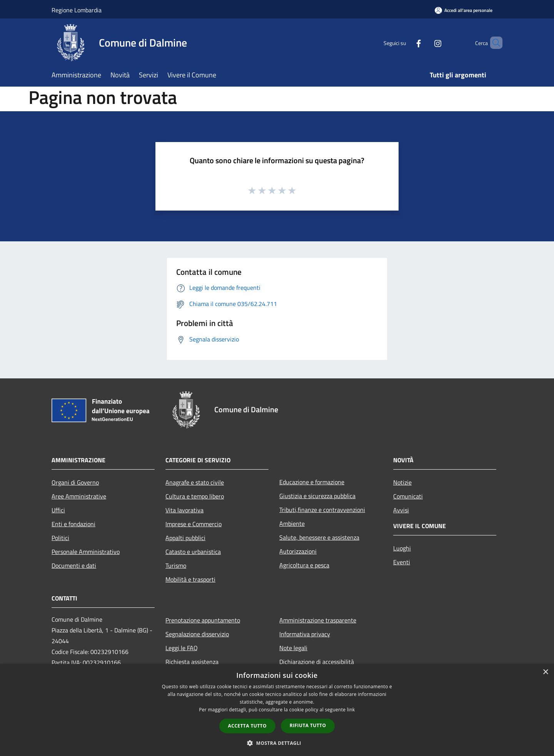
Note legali (293, 648)
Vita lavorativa (184, 510)
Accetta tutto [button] (247, 726)
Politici (60, 538)
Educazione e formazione (312, 482)
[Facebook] (405, 43)
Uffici (58, 510)
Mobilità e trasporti (190, 579)
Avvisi (401, 510)
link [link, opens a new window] (351, 710)
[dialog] (277, 710)
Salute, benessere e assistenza (319, 537)
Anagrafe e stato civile (195, 482)
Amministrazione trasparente (318, 620)
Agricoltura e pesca (304, 565)
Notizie (402, 482)
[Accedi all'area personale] (464, 10)
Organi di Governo (75, 482)
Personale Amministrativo (86, 552)
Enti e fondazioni (73, 524)
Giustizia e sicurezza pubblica (317, 496)
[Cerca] (493, 43)
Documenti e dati (74, 565)
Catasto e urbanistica (193, 552)
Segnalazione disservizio (197, 634)
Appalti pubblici (185, 538)
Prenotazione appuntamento (203, 620)
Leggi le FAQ (182, 648)
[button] (277, 743)
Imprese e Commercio (194, 524)
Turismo (176, 565)
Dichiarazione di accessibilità (317, 662)
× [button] (545, 672)
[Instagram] (425, 43)
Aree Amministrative (79, 496)
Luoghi (402, 548)
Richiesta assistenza (192, 662)
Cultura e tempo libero (195, 496)
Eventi (402, 562)
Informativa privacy (305, 634)
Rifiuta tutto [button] (308, 725)
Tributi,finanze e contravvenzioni (322, 510)
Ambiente (292, 524)
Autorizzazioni (298, 551)
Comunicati (408, 496)
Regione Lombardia (77, 10)
